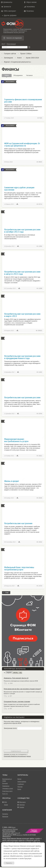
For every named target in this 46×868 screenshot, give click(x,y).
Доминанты (6, 2)
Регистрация (11, 44)
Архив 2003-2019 (32, 58)
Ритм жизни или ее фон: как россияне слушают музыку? (22, 689)
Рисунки (20, 787)
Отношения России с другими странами (17, 702)
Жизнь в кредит (12, 481)
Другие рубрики (9, 15)
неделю (9, 672)
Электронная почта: (23, 728)
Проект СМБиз (26, 54)
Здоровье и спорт (8, 788)
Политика (29, 11)
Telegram (22, 805)
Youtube (22, 807)
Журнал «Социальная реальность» (18, 62)
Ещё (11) (5, 794)
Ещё (6, 593)
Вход (3, 44)
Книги (19, 58)
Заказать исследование (14, 38)
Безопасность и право (7, 780)
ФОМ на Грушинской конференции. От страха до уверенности (22, 145)
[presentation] (13, 740)
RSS (5, 802)
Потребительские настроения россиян (22, 397)
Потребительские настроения (18, 523)
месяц (15, 672)
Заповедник (8, 58)
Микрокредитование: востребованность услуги (16, 440)
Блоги (19, 789)
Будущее (5, 783)
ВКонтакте (22, 802)
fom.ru (17, 833)
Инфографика (22, 782)
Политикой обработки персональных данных (17, 756)
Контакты (5, 814)
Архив (6, 805)
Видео (19, 779)
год (20, 672)
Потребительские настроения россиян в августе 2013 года (22, 273)
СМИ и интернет (8, 11)
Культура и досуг (7, 791)
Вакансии (5, 816)
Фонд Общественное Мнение (10, 828)
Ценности (6, 7)
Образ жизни (30, 2)
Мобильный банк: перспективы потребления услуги (19, 568)
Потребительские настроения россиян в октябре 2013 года (22, 231)
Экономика (29, 7)
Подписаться (16, 751)
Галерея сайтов (10, 54)
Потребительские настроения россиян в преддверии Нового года (22, 357)
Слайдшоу (21, 784)
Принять (9, 863)
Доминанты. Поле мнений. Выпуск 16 (16, 678)
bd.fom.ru (19, 835)
